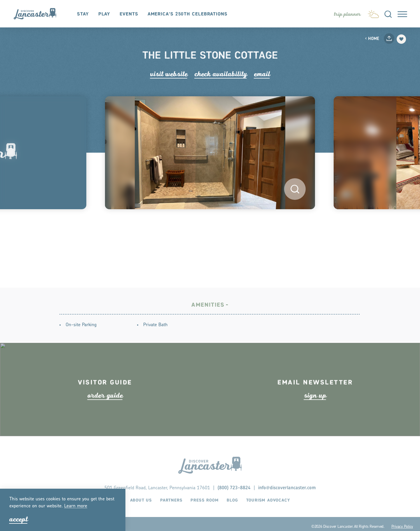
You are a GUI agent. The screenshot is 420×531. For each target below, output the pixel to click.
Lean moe (76, 506)
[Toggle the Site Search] (388, 14)
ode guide (105, 406)
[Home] (38, 14)
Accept (19, 519)
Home (372, 39)
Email (262, 74)
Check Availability (221, 74)
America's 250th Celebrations (188, 14)
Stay (83, 14)
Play (104, 14)
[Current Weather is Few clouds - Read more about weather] (373, 13)
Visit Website (169, 74)
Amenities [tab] (208, 306)
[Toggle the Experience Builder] (347, 14)
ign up (315, 406)
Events (129, 14)
